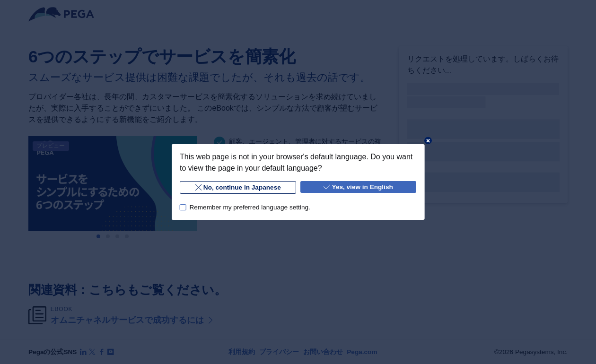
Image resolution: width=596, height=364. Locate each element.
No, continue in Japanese (238, 187)
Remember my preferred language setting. (250, 207)
